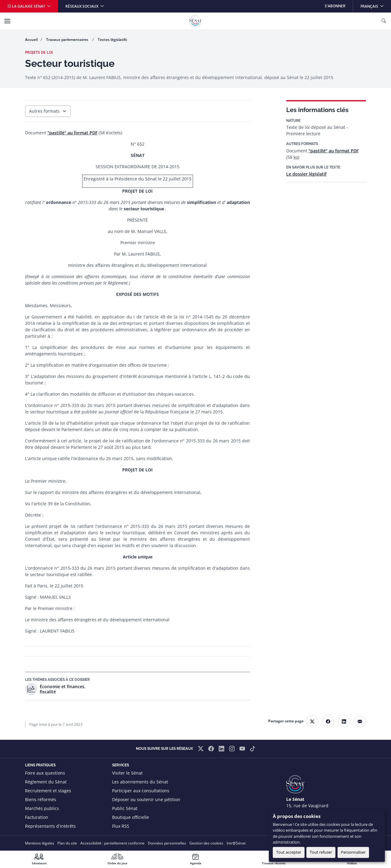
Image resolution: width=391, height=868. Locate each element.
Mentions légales (40, 843)
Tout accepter (289, 852)
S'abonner (335, 6)
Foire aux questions (45, 773)
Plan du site (67, 843)
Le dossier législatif (306, 174)
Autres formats (44, 111)
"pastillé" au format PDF (334, 151)
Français (376, 4)
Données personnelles (167, 843)
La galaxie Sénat (27, 6)
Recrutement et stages (48, 791)
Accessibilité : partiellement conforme (112, 843)
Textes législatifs (112, 40)
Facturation (37, 817)
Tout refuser (321, 852)
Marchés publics (42, 808)
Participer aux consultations (141, 791)
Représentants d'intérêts (50, 826)
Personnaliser (353, 852)
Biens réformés (41, 799)
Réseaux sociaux (82, 6)
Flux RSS (121, 826)
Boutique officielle (131, 817)
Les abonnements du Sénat (140, 782)
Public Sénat (125, 808)
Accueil (31, 40)
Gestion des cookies (206, 843)
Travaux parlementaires (68, 40)
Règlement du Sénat (46, 782)
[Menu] (7, 21)
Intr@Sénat (236, 843)
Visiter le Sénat (127, 773)
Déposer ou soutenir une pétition (146, 799)
